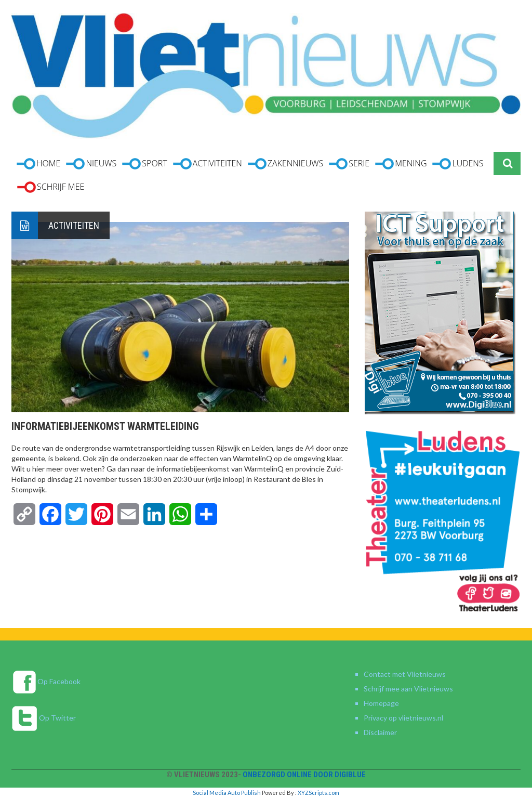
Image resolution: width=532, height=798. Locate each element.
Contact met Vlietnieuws (405, 674)
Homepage (381, 703)
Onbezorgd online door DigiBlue (304, 775)
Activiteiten (74, 225)
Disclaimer (380, 732)
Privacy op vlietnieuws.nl (403, 718)
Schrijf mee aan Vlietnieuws (408, 689)
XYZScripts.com (318, 793)
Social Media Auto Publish (227, 793)
